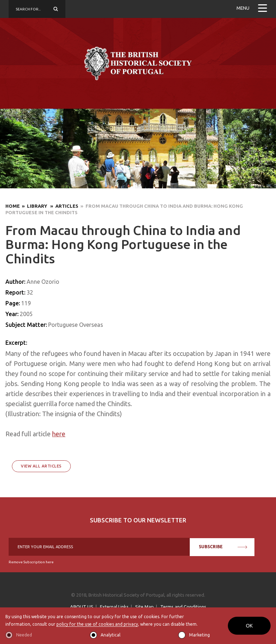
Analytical (111, 635)
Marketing (199, 635)
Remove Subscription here (31, 562)
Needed (24, 635)
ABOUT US (82, 607)
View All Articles (41, 466)
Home (13, 206)
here (59, 434)
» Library (34, 206)
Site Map (144, 607)
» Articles (63, 206)
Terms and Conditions (183, 607)
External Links (114, 607)
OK (249, 626)
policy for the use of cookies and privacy (97, 624)
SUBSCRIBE (223, 547)
